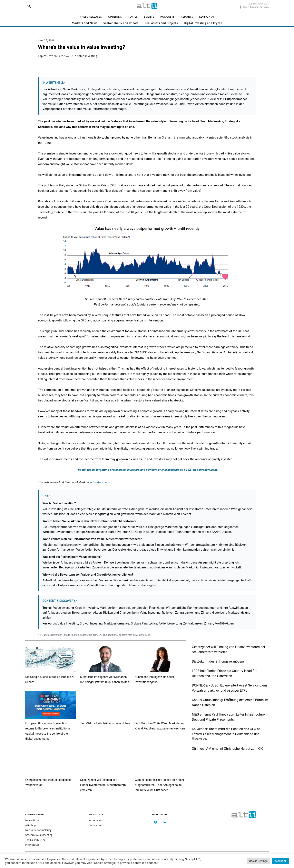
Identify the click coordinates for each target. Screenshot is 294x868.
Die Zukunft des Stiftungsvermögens (218, 661)
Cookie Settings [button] (258, 861)
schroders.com (100, 482)
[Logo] (147, 6)
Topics (42, 56)
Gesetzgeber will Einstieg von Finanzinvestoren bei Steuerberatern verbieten (103, 785)
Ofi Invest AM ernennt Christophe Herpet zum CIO (228, 749)
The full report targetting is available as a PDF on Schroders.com (146, 470)
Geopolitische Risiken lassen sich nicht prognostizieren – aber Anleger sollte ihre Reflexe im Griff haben (159, 785)
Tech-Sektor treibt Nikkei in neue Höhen (105, 723)
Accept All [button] (280, 861)
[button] (29, 6)
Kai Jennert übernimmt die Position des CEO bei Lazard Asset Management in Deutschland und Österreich (227, 734)
